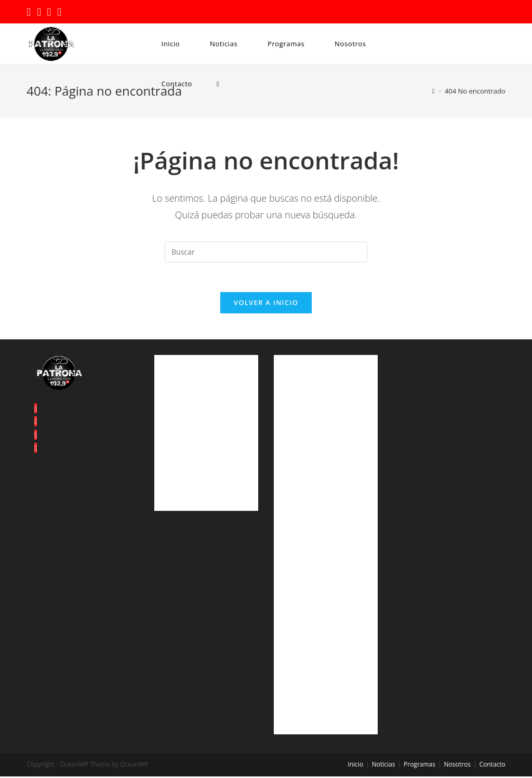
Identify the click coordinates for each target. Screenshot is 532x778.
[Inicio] (434, 91)
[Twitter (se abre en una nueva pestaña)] (30, 12)
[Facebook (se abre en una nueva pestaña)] (39, 12)
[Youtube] (36, 449)
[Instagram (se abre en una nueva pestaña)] (49, 12)
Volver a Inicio (266, 304)
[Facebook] (36, 423)
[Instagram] (36, 436)
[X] (36, 410)
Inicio (355, 766)
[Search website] (218, 84)
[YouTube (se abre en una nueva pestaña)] (59, 12)
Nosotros (457, 766)
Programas (420, 766)
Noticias (384, 766)
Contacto (492, 766)
